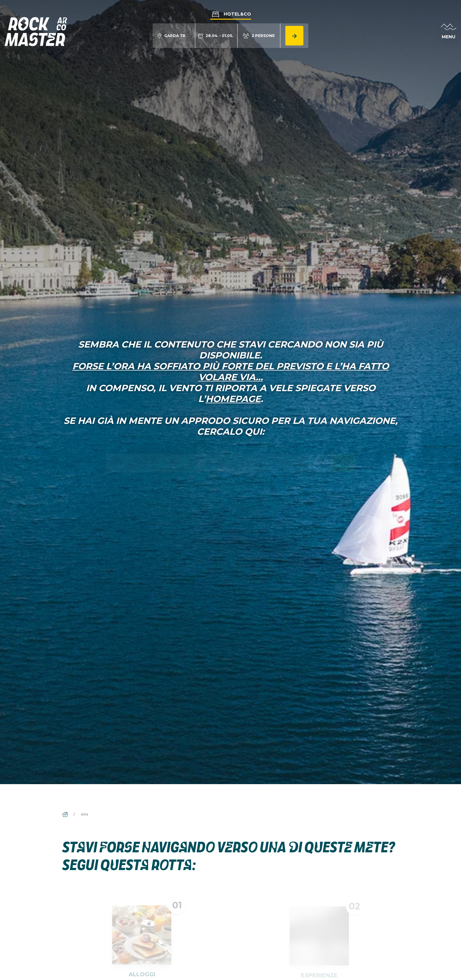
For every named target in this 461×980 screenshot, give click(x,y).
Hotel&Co (231, 14)
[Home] (66, 814)
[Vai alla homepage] (36, 31)
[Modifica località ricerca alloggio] (174, 36)
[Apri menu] (449, 32)
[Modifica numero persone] (259, 36)
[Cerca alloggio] (294, 36)
